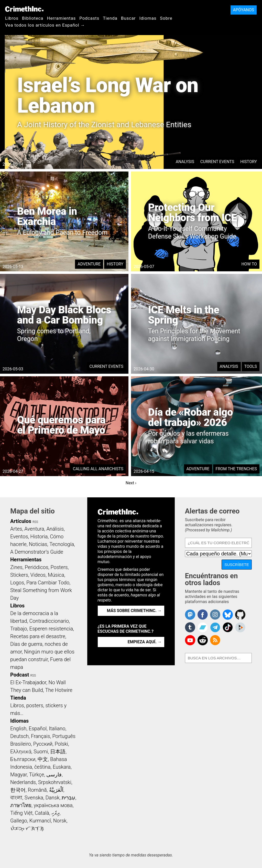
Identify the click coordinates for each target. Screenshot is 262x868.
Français (41, 736)
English (18, 728)
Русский (43, 744)
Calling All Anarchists (98, 469)
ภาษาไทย (21, 805)
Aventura (34, 529)
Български (23, 759)
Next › (131, 483)
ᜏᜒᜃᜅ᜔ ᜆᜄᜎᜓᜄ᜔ (27, 828)
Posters (59, 567)
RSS (35, 522)
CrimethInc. (24, 9)
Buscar (128, 18)
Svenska (34, 798)
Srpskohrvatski (55, 782)
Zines (16, 567)
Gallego (19, 821)
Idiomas (148, 18)
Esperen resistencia (51, 629)
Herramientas (61, 18)
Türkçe (36, 775)
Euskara (62, 767)
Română (37, 790)
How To (249, 264)
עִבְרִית (68, 798)
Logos (17, 583)
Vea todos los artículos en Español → (45, 25)
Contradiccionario (49, 621)
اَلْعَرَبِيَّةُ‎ (56, 790)
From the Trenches (236, 469)
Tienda (110, 18)
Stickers (19, 575)
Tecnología (62, 544)
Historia (39, 537)
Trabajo (19, 629)
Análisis (55, 529)
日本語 (58, 752)
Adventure (89, 264)
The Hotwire (59, 690)
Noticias (38, 544)
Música (56, 575)
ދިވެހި (56, 813)
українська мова (53, 805)
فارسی (54, 775)
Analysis (185, 162)
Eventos (19, 537)
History (249, 162)
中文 (43, 759)
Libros (12, 18)
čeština (42, 767)
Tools (251, 366)
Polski (61, 744)
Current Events (217, 162)
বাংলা (16, 798)
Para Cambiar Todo (48, 583)
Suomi (41, 752)
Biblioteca (33, 18)
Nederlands (23, 782)
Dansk (53, 798)
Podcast (20, 675)
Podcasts (89, 18)
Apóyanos (244, 10)
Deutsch (19, 736)
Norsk (60, 821)
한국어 (18, 790)
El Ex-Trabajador (28, 682)
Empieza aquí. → (145, 642)
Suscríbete (237, 565)
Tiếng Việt (21, 813)
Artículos (21, 521)
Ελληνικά (21, 752)
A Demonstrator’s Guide (37, 552)
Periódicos (37, 567)
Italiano (57, 728)
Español (38, 728)
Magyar (19, 775)
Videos (38, 575)
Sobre (166, 18)
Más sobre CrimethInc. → (134, 611)
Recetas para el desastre (38, 636)
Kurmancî (40, 821)
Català (42, 813)
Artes (16, 529)
